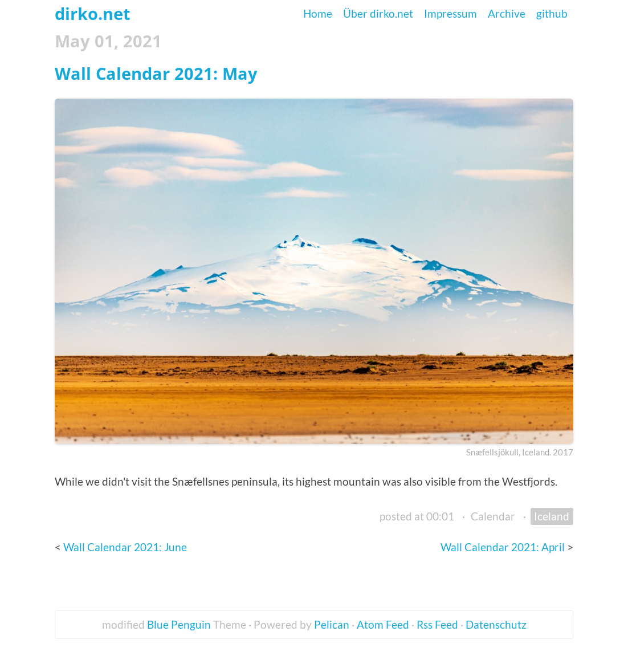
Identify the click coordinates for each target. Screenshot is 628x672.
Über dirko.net (378, 13)
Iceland (552, 516)
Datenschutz (496, 624)
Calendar (493, 516)
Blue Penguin (179, 624)
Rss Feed (437, 624)
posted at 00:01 (417, 516)
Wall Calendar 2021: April (504, 547)
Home (318, 13)
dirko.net (93, 13)
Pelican (332, 624)
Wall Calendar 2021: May (156, 73)
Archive (507, 13)
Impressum (450, 13)
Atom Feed (383, 624)
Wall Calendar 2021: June (125, 547)
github (552, 13)
